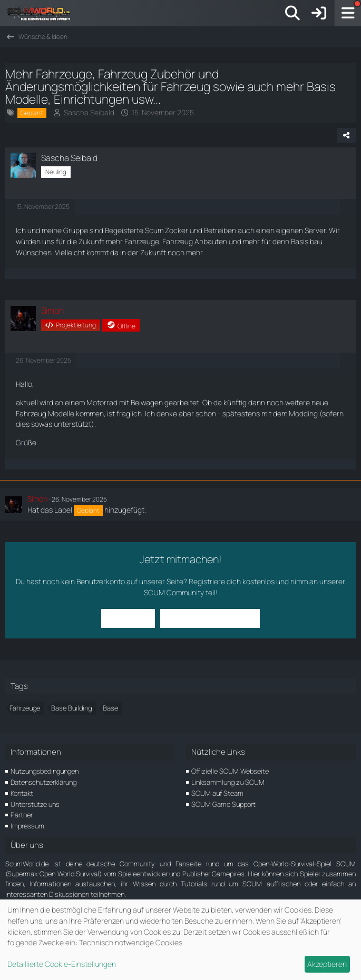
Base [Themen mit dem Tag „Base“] (110, 708)
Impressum (27, 826)
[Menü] (348, 13)
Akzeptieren (327, 964)
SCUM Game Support (223, 804)
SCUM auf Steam (217, 793)
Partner (22, 815)
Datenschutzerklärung (43, 782)
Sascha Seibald (89, 112)
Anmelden (129, 618)
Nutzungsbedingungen (45, 771)
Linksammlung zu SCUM (228, 782)
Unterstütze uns (35, 804)
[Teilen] (346, 135)
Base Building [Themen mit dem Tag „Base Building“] (71, 708)
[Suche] (292, 13)
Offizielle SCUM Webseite (230, 771)
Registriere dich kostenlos (232, 581)
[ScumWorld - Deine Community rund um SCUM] (42, 13)
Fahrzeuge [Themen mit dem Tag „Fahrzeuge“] (25, 708)
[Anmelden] (319, 13)
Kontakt (22, 793)
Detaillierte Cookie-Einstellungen (62, 964)
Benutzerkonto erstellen (209, 618)
